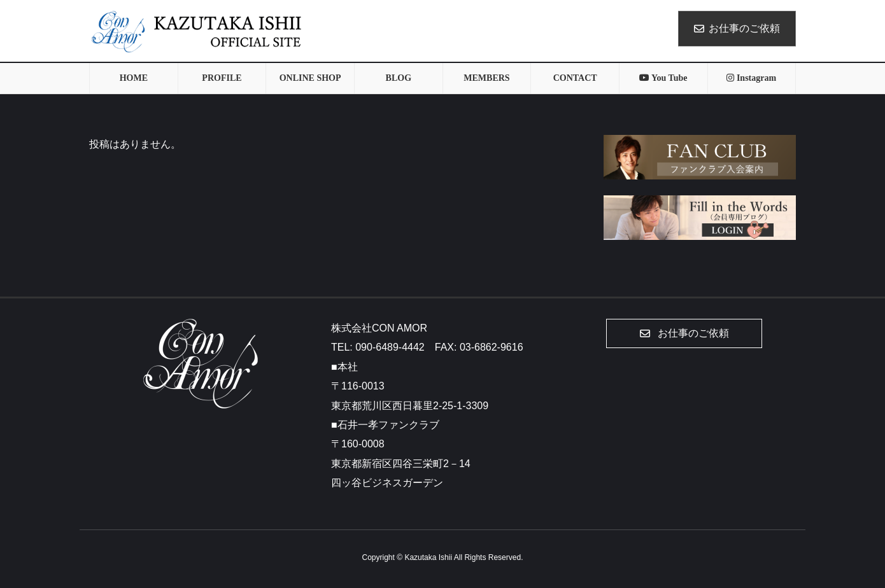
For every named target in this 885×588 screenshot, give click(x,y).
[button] (684, 333)
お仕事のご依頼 (737, 28)
